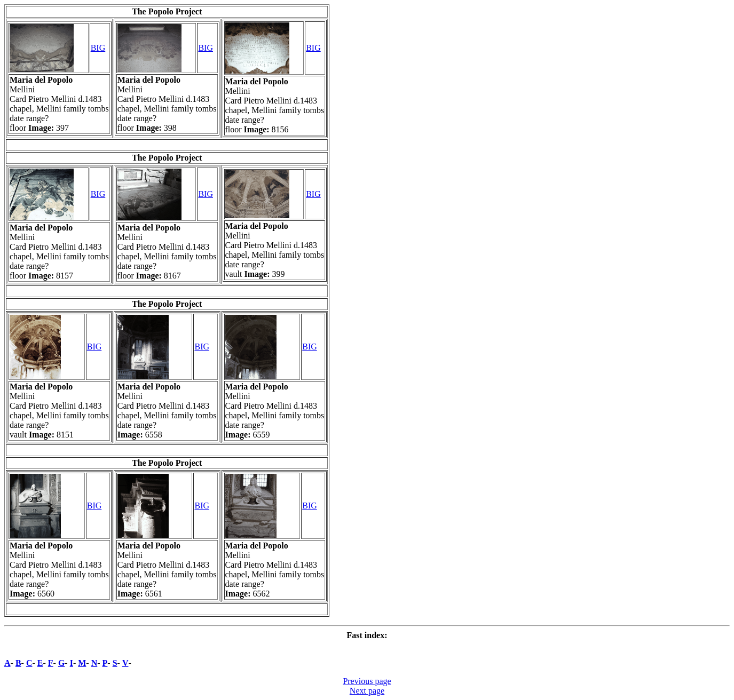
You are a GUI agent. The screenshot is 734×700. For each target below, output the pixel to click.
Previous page (367, 681)
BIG (98, 48)
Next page (367, 691)
